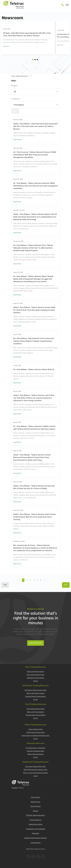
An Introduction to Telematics (35, 748)
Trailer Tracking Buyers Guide (36, 732)
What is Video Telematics (36, 754)
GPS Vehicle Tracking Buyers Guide (36, 690)
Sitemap (35, 811)
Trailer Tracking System (35, 729)
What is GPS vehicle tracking (36, 693)
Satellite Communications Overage (35, 838)
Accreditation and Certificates (36, 829)
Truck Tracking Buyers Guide (36, 709)
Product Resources (36, 820)
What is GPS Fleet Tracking (36, 672)
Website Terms (35, 802)
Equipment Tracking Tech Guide (35, 767)
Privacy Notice (35, 797)
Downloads (35, 833)
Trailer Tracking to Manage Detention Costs (35, 736)
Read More (6, 46)
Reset (15, 111)
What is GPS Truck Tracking (35, 712)
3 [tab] (37, 60)
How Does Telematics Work (36, 751)
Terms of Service (35, 806)
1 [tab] (33, 60)
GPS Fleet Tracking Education (35, 815)
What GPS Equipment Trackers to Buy (35, 770)
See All (35, 681)
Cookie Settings (36, 843)
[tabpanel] (28, 38)
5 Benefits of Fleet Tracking (35, 678)
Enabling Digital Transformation (36, 696)
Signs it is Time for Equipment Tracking (36, 773)
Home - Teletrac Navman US (19, 76)
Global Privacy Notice (35, 824)
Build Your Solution (35, 643)
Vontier (15, 788)
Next (66, 585)
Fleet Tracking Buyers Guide (35, 675)
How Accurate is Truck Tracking (36, 715)
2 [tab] (35, 60)
